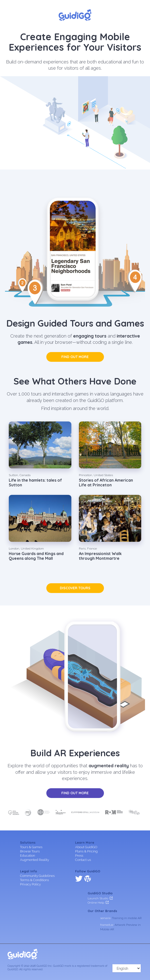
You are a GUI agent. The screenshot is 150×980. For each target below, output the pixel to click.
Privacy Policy (30, 884)
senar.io (105, 918)
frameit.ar (107, 925)
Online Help (96, 902)
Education (28, 856)
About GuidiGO (86, 847)
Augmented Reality (35, 860)
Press (79, 856)
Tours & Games (31, 847)
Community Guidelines (37, 876)
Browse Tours (30, 851)
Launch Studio (98, 898)
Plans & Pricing (86, 851)
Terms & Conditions (34, 880)
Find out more (75, 357)
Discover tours (75, 588)
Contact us (83, 860)
